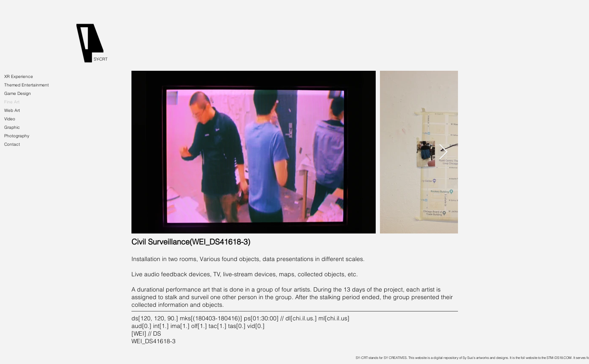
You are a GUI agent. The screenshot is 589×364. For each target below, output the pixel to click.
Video (10, 119)
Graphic (12, 127)
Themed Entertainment (27, 85)
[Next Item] (443, 152)
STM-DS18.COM (559, 358)
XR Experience (19, 76)
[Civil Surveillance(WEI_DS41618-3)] (191, 242)
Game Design (18, 93)
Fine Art (12, 102)
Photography (17, 136)
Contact (12, 144)
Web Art (12, 110)
